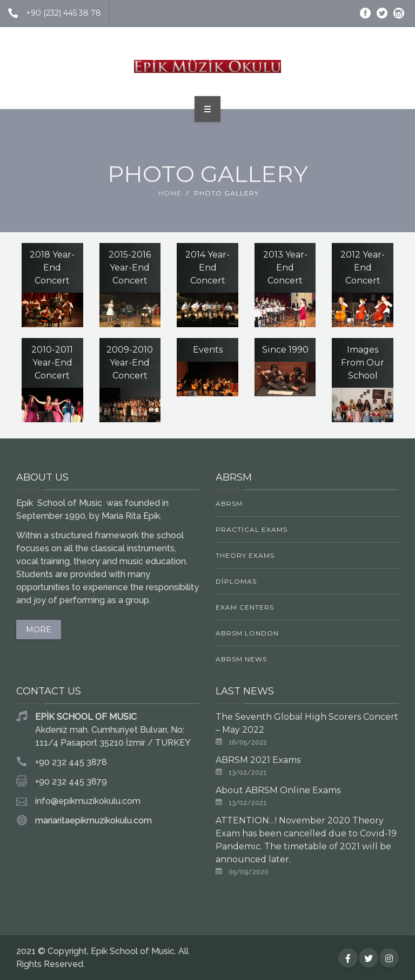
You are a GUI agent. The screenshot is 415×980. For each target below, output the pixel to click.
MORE (39, 630)
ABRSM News (241, 659)
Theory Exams (245, 555)
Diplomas (236, 581)
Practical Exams (252, 529)
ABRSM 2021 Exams (258, 760)
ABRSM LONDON (247, 633)
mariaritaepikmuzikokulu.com (93, 820)
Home (170, 193)
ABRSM (229, 503)
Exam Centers (245, 607)
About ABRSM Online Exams (278, 790)
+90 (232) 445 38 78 (51, 13)
